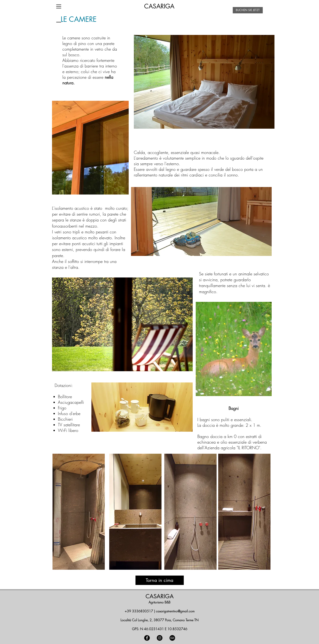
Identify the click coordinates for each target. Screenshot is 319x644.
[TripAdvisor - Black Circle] (172, 638)
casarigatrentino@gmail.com (175, 611)
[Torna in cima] (160, 580)
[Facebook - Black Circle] (147, 638)
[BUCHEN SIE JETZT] (248, 10)
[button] (59, 6)
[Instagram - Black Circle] (160, 638)
